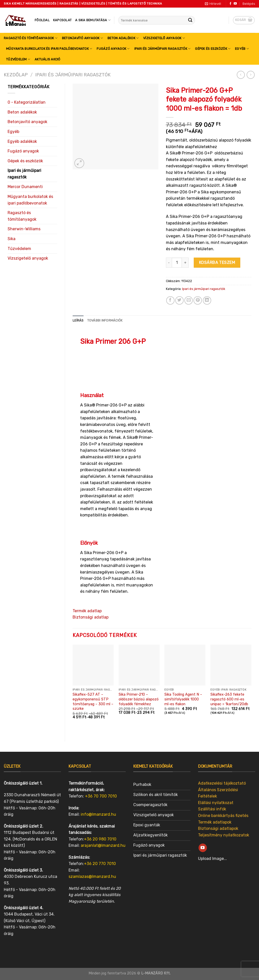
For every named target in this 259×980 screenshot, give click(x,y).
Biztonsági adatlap (91, 617)
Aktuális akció (48, 59)
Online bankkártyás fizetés (223, 816)
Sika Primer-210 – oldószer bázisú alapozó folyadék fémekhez (139, 699)
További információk (105, 320)
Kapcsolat (62, 20)
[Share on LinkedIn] (207, 300)
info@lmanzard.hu (98, 814)
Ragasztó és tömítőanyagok (31, 38)
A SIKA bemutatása (93, 20)
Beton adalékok (123, 38)
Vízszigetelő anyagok (164, 38)
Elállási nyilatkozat (216, 803)
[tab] (78, 321)
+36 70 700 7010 (101, 796)
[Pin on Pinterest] (198, 300)
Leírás (78, 320)
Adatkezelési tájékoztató (222, 783)
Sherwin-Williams (24, 229)
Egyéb (242, 49)
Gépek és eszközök (213, 49)
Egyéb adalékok (22, 141)
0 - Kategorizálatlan (27, 102)
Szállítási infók (212, 809)
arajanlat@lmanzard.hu (103, 845)
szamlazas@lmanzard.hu (92, 876)
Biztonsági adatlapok (218, 828)
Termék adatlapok (215, 822)
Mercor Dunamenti (25, 187)
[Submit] (190, 20)
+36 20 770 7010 (100, 864)
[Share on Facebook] (170, 300)
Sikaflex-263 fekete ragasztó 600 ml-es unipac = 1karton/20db (229, 699)
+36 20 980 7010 (100, 839)
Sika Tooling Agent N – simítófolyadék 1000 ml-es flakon (183, 699)
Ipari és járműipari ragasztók (163, 49)
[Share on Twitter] (179, 300)
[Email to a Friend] (189, 300)
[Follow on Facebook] (230, 4)
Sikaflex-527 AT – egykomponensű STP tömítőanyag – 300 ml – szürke (93, 702)
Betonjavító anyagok (82, 38)
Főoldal (42, 20)
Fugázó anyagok (113, 49)
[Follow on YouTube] (235, 4)
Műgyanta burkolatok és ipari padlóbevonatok (49, 49)
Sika (12, 239)
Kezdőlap (16, 75)
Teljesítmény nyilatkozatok (224, 835)
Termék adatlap (87, 611)
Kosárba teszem (217, 263)
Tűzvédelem (18, 59)
